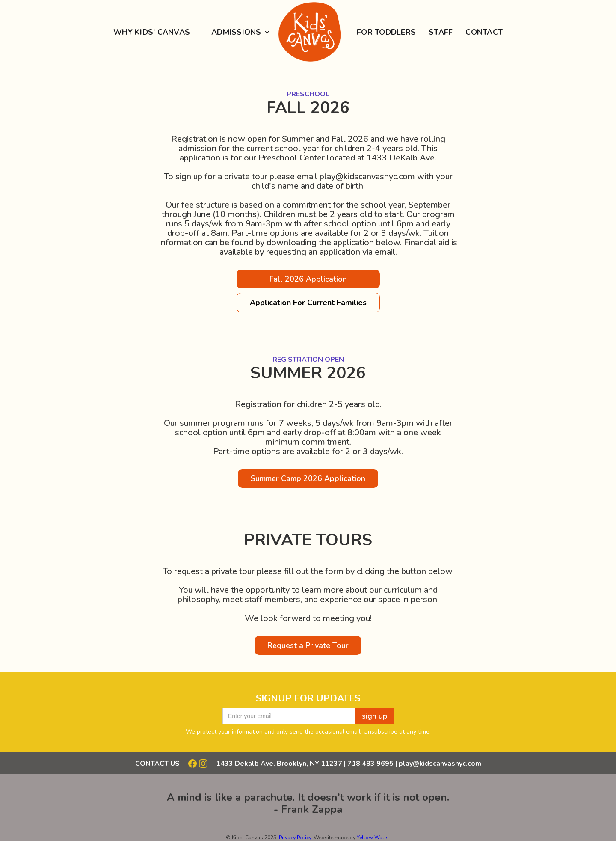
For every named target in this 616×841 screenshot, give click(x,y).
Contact (484, 32)
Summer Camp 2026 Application (308, 478)
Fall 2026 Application (308, 279)
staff (441, 32)
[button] (237, 32)
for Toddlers (386, 32)
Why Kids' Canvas (152, 32)
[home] (308, 32)
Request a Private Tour (308, 645)
